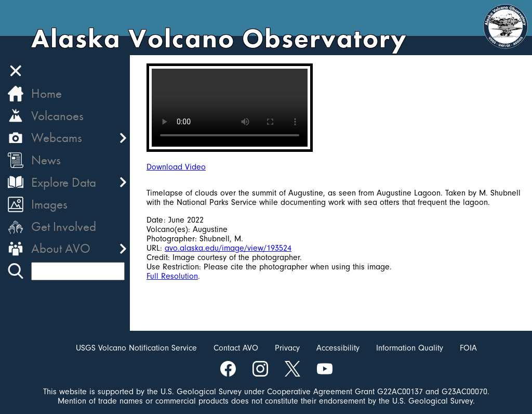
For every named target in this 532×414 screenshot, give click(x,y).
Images (49, 204)
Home (46, 93)
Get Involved (64, 227)
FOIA (468, 348)
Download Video (176, 167)
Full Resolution (172, 276)
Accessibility (338, 348)
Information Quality (410, 348)
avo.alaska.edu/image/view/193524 (228, 248)
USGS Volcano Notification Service (136, 348)
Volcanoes (57, 116)
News (46, 160)
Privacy (287, 348)
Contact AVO (236, 348)
